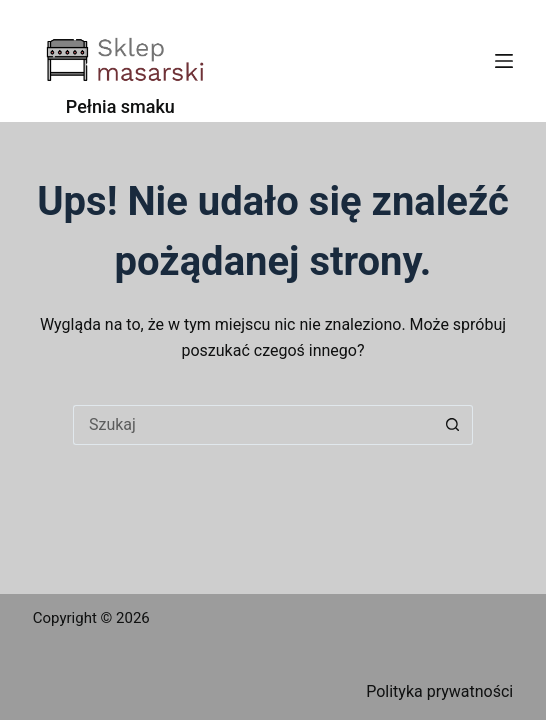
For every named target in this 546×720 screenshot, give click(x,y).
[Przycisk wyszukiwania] (453, 425)
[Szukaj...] (253, 425)
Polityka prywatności (439, 691)
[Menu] (504, 61)
